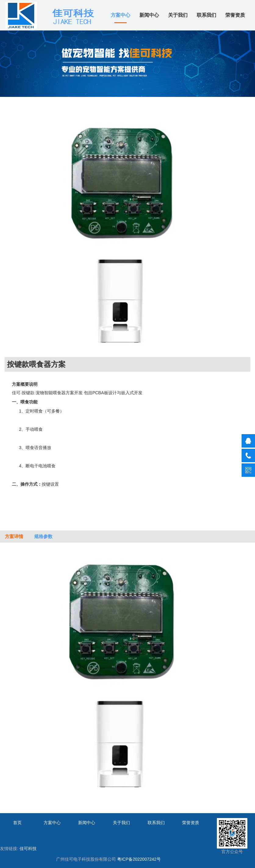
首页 (17, 823)
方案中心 (120, 15)
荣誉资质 (235, 15)
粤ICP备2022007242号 (139, 859)
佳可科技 (28, 849)
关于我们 (178, 15)
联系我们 (207, 15)
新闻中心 (149, 15)
